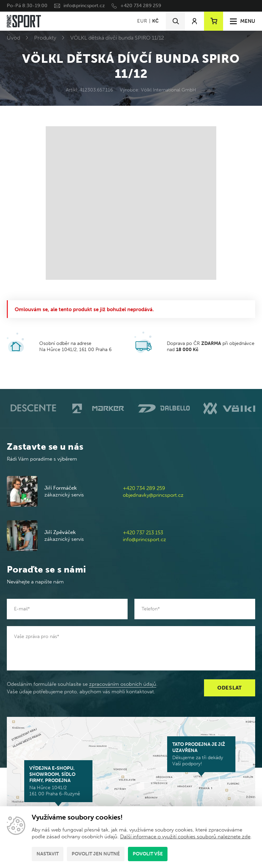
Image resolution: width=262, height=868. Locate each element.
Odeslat (230, 688)
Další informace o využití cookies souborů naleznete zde (185, 837)
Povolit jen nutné (96, 854)
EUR (142, 21)
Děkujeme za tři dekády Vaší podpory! (201, 754)
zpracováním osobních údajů (123, 684)
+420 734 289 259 (141, 6)
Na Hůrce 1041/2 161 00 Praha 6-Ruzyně (58, 781)
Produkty (45, 38)
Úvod (13, 38)
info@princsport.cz (84, 6)
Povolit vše (148, 854)
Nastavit (48, 854)
